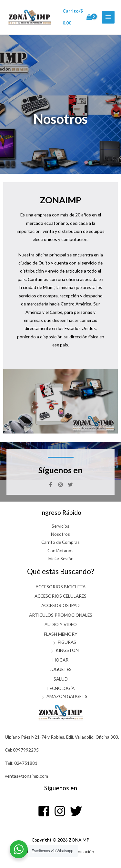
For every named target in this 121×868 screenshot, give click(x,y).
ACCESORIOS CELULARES (60, 596)
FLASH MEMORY (61, 634)
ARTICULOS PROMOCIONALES (61, 615)
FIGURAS (67, 642)
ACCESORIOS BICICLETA (60, 587)
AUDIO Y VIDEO (61, 624)
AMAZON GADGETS (67, 696)
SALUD (61, 679)
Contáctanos (60, 550)
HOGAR (60, 660)
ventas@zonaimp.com (26, 776)
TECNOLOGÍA (60, 688)
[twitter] (77, 811)
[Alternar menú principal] (108, 17)
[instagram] (61, 811)
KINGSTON (67, 650)
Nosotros (60, 534)
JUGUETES (61, 669)
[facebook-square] (45, 811)
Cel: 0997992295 (22, 750)
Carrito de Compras (60, 542)
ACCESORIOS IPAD (60, 605)
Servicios (60, 526)
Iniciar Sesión (60, 559)
